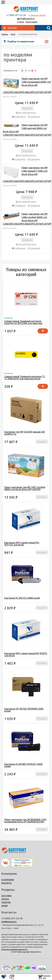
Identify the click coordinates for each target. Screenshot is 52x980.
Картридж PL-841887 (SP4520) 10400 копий (23, 765)
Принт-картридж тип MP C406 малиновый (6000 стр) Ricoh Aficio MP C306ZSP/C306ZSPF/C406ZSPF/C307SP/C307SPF (27, 85)
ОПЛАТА (5, 899)
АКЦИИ (5, 906)
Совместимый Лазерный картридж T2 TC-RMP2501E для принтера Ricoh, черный (25, 379)
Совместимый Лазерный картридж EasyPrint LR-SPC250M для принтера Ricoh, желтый (23, 323)
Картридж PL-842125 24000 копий (22, 598)
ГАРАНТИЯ (6, 902)
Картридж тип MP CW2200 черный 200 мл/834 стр (25, 433)
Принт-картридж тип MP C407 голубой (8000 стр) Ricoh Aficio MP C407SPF (25, 488)
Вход (22, 22)
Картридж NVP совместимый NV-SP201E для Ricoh (26, 654)
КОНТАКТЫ (6, 883)
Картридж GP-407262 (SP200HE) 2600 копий (24, 710)
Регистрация (31, 22)
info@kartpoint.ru (27, 19)
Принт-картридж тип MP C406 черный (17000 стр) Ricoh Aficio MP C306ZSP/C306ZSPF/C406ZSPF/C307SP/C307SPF (27, 174)
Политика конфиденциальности (14, 949)
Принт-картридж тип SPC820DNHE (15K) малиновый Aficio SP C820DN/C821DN (25, 821)
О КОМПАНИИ (8, 880)
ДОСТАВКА (7, 896)
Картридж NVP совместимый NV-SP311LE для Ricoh (22, 544)
